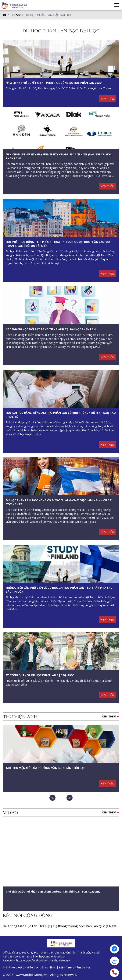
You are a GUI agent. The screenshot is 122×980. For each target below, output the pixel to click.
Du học (15, 15)
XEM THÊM (108, 99)
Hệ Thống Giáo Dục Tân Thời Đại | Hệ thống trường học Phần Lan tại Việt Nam (59, 926)
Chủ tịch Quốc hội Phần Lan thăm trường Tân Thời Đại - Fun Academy (53, 892)
